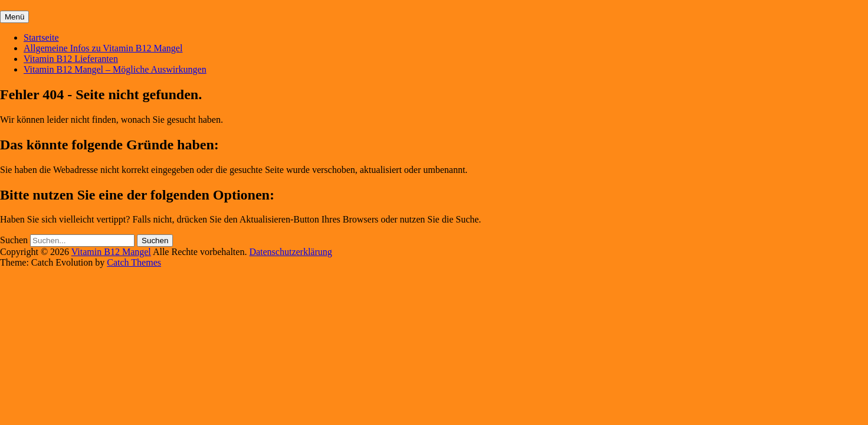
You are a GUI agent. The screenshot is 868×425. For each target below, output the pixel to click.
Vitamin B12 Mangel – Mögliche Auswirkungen (115, 69)
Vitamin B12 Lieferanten (71, 59)
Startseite (41, 37)
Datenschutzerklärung (290, 252)
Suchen (14, 240)
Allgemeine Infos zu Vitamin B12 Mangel (103, 48)
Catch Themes (134, 262)
